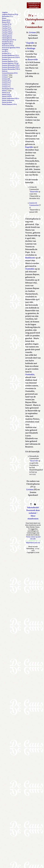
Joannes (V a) (6, 59)
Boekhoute (30, 258)
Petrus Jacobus (7, 103)
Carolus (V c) (6, 26)
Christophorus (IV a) (9, 40)
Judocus (5, 71)
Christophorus (7, 36)
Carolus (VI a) (7, 28)
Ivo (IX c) (5, 52)
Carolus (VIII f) (7, 34)
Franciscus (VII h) (8, 46)
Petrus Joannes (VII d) (9, 104)
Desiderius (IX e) (8, 42)
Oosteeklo (30, 269)
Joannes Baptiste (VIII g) (10, 63)
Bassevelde (33, 60)
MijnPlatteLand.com (33, 543)
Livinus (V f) (6, 87)
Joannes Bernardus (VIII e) (11, 69)
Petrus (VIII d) (7, 97)
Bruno (4, 18)
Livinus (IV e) (7, 81)
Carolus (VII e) (7, 30)
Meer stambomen (33, 517)
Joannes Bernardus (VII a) (11, 65)
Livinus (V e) (6, 85)
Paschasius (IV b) (8, 89)
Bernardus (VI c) (8, 16)
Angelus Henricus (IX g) (10, 14)
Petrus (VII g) (6, 95)
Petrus (4, 91)
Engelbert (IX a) (7, 44)
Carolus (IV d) (7, 24)
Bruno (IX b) (6, 20)
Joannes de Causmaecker (34, 204)
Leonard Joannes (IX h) (10, 73)
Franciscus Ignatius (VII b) (11, 48)
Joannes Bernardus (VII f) (11, 67)
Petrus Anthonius (8, 101)
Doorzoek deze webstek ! (33, 512)
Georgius (5, 50)
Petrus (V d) (6, 93)
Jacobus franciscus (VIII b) (11, 58)
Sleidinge (31, 48)
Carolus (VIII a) (7, 32)
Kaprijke (30, 43)
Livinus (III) (6, 79)
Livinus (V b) (6, 83)
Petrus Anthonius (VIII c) (10, 99)
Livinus (32, 33)
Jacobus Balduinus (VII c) (10, 56)
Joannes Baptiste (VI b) (10, 61)
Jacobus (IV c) (7, 54)
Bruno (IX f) (6, 22)
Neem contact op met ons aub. (33, 538)
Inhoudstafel (33, 508)
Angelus (5, 13)
